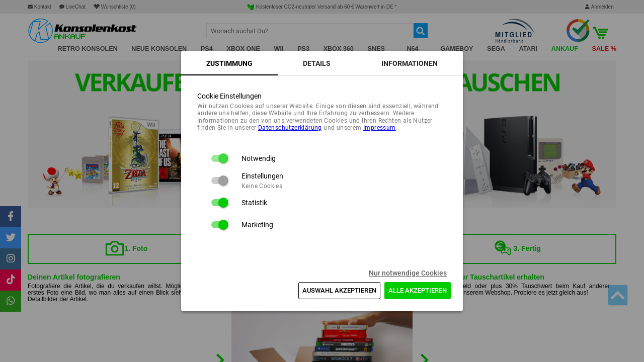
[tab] (229, 63)
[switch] (219, 158)
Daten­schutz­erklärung (290, 128)
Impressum (380, 128)
